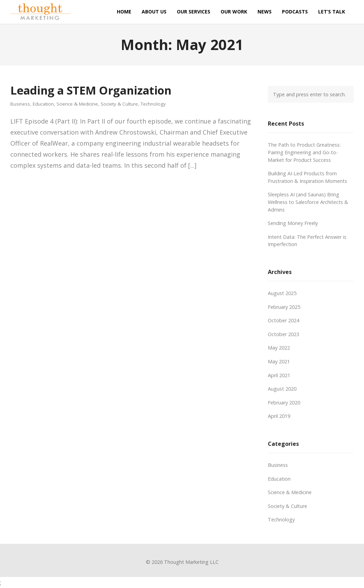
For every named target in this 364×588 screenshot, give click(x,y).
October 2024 (284, 320)
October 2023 (284, 334)
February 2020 (284, 403)
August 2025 (282, 293)
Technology (153, 104)
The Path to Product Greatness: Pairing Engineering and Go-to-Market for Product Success (304, 152)
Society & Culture (119, 104)
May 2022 (279, 348)
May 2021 (279, 361)
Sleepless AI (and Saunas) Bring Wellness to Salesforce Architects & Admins (308, 202)
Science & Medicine (77, 104)
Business (20, 104)
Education (43, 104)
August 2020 (282, 389)
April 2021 (279, 375)
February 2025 (284, 307)
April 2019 (279, 416)
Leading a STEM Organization (91, 90)
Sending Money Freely (293, 223)
